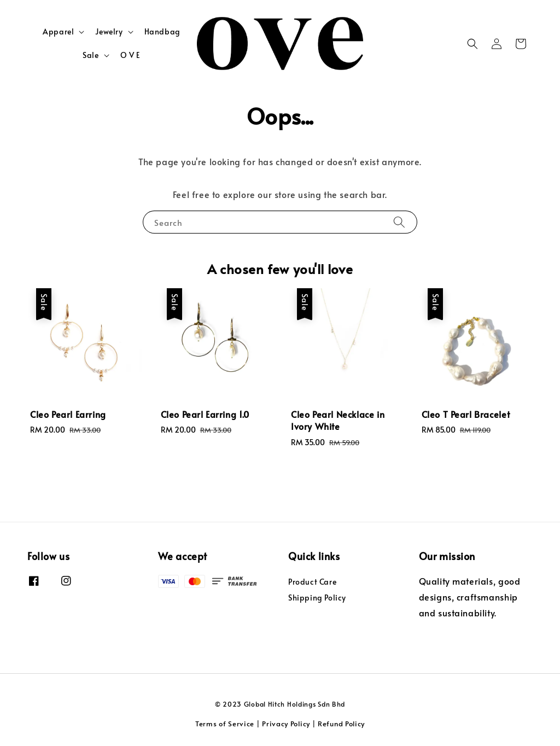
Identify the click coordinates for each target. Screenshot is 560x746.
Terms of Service (225, 724)
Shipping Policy (317, 598)
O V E (130, 55)
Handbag (162, 31)
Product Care (312, 582)
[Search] (399, 222)
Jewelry (109, 32)
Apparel (58, 32)
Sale (91, 55)
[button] (472, 44)
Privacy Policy (286, 724)
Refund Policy (341, 724)
